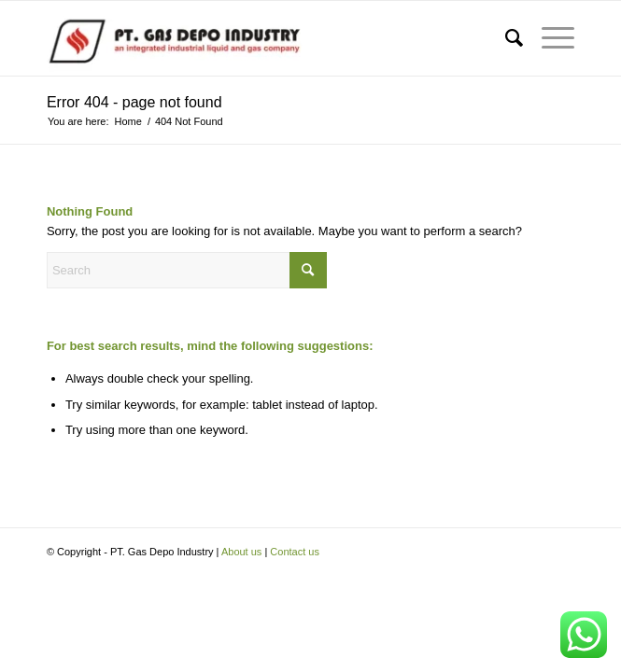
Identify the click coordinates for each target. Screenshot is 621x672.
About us (241, 552)
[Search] (505, 38)
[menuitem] (505, 38)
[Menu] (549, 38)
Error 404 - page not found (134, 102)
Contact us (295, 552)
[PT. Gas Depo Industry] (258, 38)
